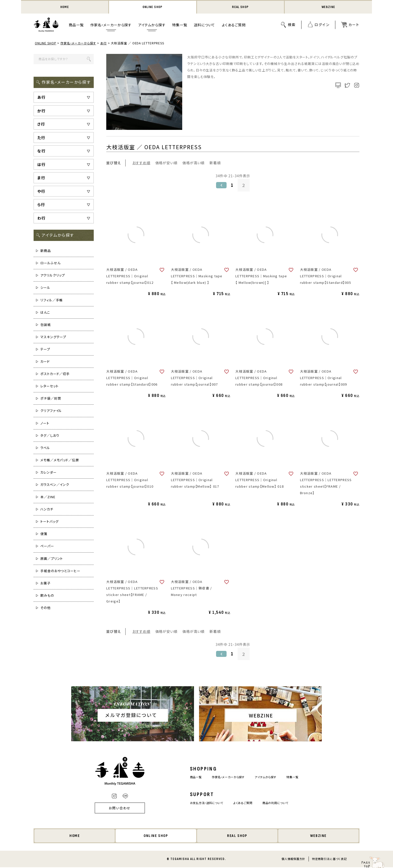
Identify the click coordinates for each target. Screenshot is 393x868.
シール (45, 288)
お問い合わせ (113, 808)
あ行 (104, 44)
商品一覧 (76, 25)
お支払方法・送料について (203, 803)
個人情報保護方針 (293, 859)
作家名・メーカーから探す (111, 25)
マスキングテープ (53, 337)
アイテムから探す (152, 25)
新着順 (215, 163)
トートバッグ (49, 522)
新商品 (46, 251)
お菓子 (45, 584)
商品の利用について (280, 803)
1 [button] (232, 186)
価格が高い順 (193, 163)
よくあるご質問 (234, 25)
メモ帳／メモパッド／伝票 (60, 460)
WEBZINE (328, 7)
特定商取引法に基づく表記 (329, 859)
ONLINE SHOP (153, 7)
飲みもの (47, 596)
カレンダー (48, 473)
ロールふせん (50, 263)
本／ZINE (48, 497)
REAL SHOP (240, 7)
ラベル (45, 448)
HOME (65, 7)
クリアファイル (51, 411)
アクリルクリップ (53, 276)
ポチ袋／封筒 (51, 399)
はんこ (45, 313)
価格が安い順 (166, 163)
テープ (45, 350)
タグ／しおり (50, 436)
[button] (221, 186)
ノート (45, 423)
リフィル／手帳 (52, 300)
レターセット (49, 386)
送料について (204, 25)
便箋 (44, 534)
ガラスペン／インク (55, 485)
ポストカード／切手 (55, 374)
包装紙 (46, 325)
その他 (45, 608)
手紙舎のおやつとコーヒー (60, 571)
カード (45, 362)
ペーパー (47, 546)
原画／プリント (52, 559)
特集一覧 (180, 25)
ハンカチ (47, 510)
